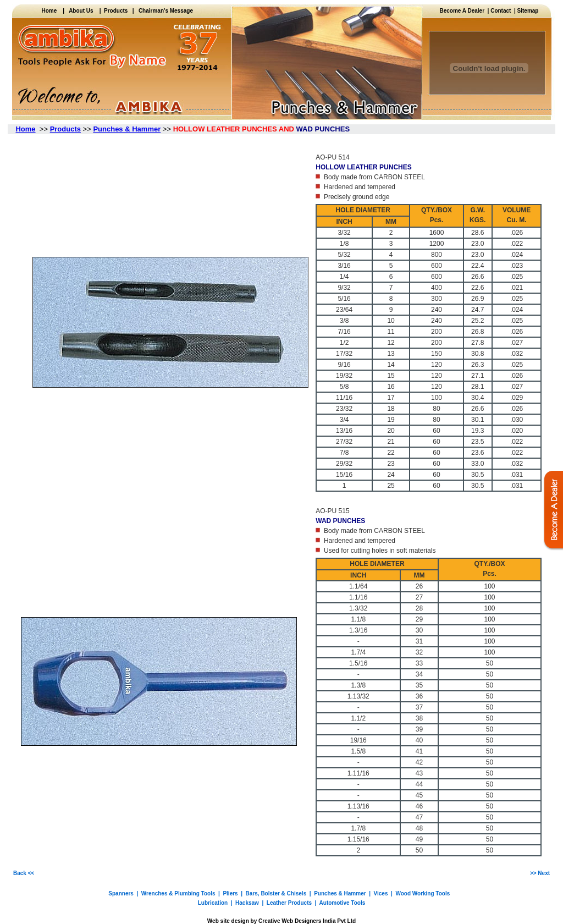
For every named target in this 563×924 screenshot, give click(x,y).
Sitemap (528, 11)
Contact (501, 11)
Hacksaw (247, 903)
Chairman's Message (166, 11)
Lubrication (213, 903)
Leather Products (289, 903)
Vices (381, 893)
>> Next (540, 873)
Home (52, 11)
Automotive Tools (343, 903)
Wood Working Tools (423, 893)
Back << (24, 873)
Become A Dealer (464, 11)
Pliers (230, 893)
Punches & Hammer (340, 893)
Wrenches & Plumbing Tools (178, 893)
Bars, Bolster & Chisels (276, 893)
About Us (81, 11)
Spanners (121, 893)
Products (115, 11)
